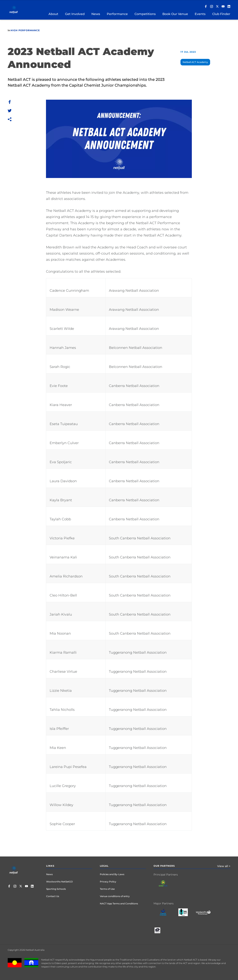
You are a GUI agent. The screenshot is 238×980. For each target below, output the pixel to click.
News (49, 874)
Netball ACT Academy (195, 62)
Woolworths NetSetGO (59, 882)
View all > (224, 866)
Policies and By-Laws (112, 874)
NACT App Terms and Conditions (119, 904)
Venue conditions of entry (115, 896)
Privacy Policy (108, 882)
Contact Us (53, 896)
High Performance (25, 30)
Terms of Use (107, 889)
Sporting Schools (56, 889)
